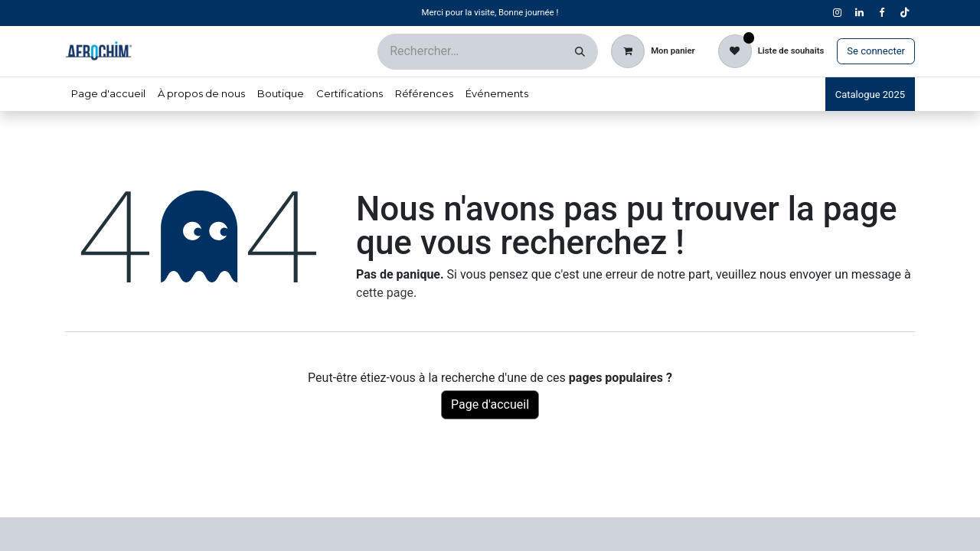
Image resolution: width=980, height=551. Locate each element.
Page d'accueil (490, 404)
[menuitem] (108, 94)
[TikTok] (904, 13)
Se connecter (876, 51)
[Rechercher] (580, 52)
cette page (385, 293)
